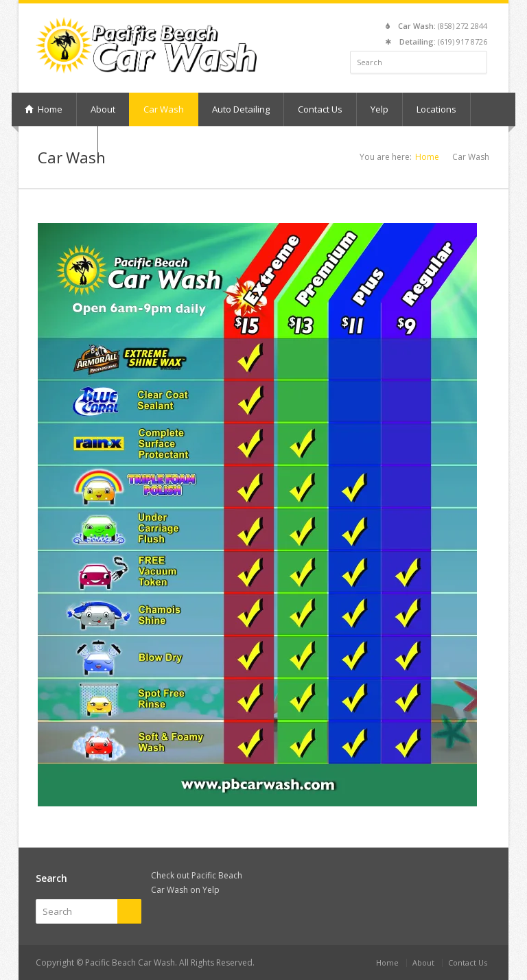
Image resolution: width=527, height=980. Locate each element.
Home (44, 109)
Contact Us (320, 109)
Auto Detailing (241, 109)
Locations (436, 109)
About (103, 109)
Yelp (379, 109)
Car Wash (164, 109)
